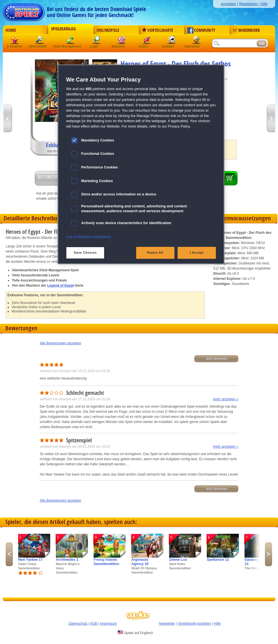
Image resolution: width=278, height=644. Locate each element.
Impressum (109, 624)
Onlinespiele (108, 30)
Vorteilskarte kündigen (194, 624)
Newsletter (167, 624)
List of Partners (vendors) (88, 237)
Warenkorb (246, 30)
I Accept (197, 253)
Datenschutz (78, 624)
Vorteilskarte (157, 30)
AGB (94, 624)
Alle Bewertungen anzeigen (60, 343)
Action (147, 41)
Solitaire (172, 41)
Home (11, 30)
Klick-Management (71, 41)
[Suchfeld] (234, 44)
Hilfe (264, 4)
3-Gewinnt (15, 47)
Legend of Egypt (60, 285)
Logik (97, 41)
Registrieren (248, 4)
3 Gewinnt (15, 41)
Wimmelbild (40, 41)
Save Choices (85, 253)
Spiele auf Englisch (135, 633)
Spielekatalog (63, 29)
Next (268, 554)
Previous (9, 554)
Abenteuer (197, 41)
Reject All (155, 253)
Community (201, 30)
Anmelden (228, 4)
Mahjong (122, 41)
